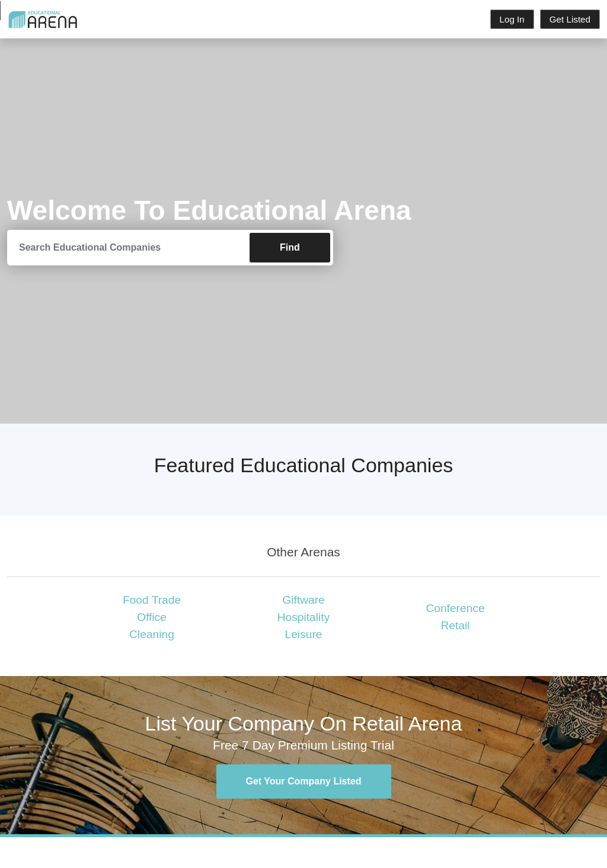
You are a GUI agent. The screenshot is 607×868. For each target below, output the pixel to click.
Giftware (303, 600)
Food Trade (152, 600)
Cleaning (152, 634)
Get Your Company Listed (304, 781)
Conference (455, 608)
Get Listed (570, 19)
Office (152, 617)
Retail (455, 625)
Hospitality (304, 617)
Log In (512, 19)
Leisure (304, 634)
